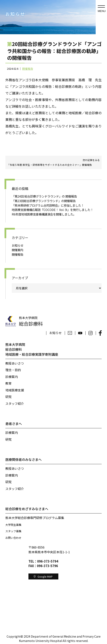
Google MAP (43, 576)
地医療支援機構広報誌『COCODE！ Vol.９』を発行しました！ (52, 210)
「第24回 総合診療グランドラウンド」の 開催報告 (44, 196)
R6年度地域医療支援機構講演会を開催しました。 (44, 214)
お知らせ (18, 245)
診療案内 (12, 377)
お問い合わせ (13, 538)
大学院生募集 (13, 525)
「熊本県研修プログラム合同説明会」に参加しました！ (48, 205)
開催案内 (18, 250)
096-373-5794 (48, 561)
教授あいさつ (15, 363)
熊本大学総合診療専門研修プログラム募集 (35, 518)
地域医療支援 (15, 390)
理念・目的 (13, 370)
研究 (8, 397)
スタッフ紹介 (15, 403)
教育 (8, 383)
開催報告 (28, 69)
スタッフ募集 (13, 531)
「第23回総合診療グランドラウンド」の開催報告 (44, 201)
